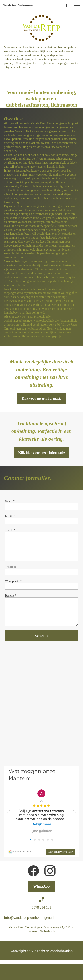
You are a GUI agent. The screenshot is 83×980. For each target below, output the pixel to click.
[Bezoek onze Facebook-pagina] (33, 871)
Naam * (10, 501)
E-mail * (10, 516)
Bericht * (11, 596)
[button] (68, 5)
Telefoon (10, 567)
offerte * (10, 530)
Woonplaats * (13, 581)
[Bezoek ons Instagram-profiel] (50, 871)
